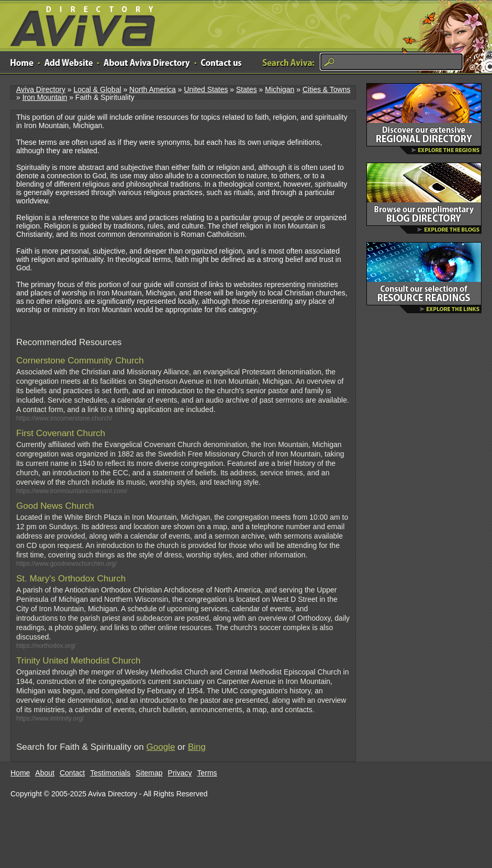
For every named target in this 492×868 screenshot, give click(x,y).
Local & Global (97, 89)
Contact (72, 773)
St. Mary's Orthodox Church (71, 579)
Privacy (180, 773)
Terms (207, 773)
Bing (197, 747)
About (45, 773)
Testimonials (110, 773)
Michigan (279, 89)
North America (153, 89)
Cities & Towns (327, 89)
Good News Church (55, 506)
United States (206, 89)
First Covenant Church (61, 433)
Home (20, 773)
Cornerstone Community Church (80, 361)
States (247, 89)
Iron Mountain (45, 97)
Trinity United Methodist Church (78, 661)
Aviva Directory (79, 24)
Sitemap (149, 773)
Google (161, 747)
